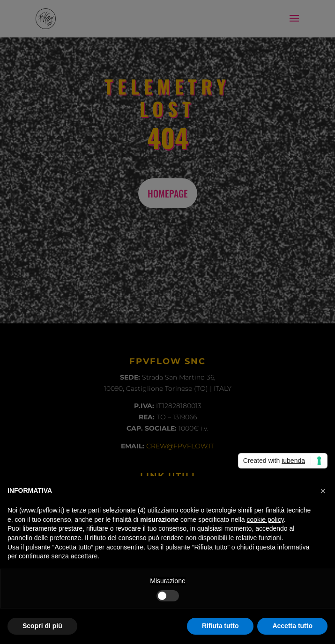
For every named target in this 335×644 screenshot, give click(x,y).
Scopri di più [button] (42, 626)
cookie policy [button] (265, 520)
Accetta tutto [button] (292, 626)
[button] (323, 491)
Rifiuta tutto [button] (220, 626)
